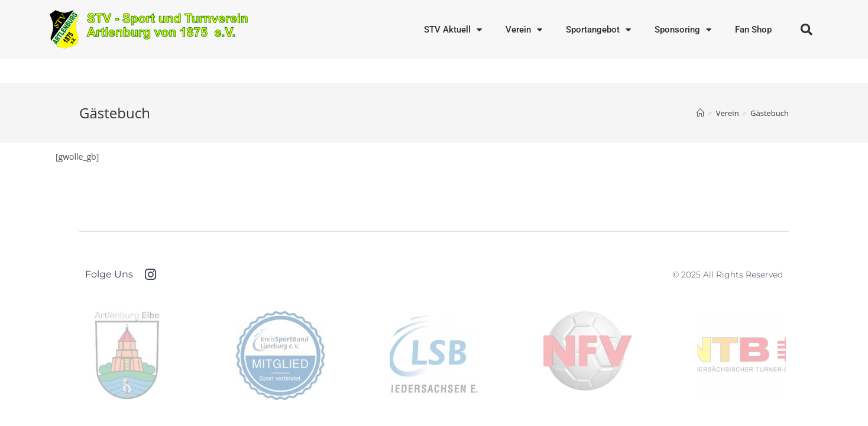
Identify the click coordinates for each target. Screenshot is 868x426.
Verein (524, 30)
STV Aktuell (453, 30)
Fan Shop (753, 30)
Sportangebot (598, 30)
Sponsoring (683, 30)
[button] (807, 30)
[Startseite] (700, 113)
